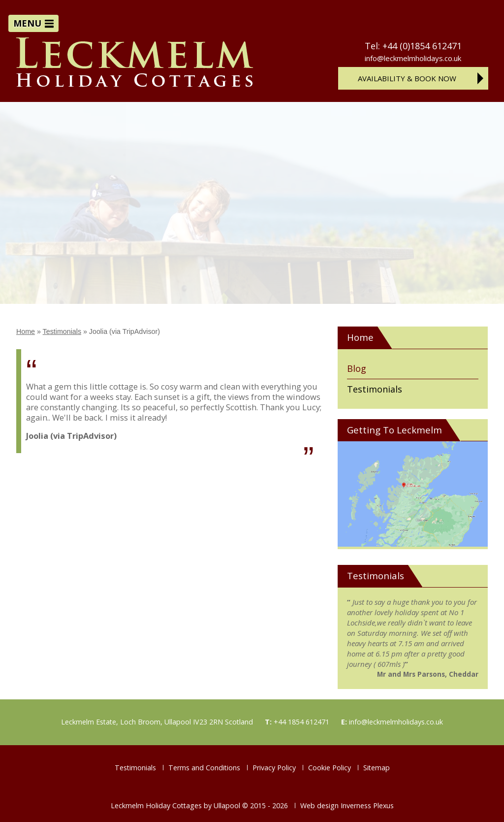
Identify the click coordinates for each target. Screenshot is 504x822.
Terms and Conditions (204, 768)
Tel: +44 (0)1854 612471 (413, 46)
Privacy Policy (274, 768)
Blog (357, 368)
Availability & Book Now (407, 78)
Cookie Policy (330, 768)
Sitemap (377, 768)
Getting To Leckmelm (394, 430)
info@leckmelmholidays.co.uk (413, 59)
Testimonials (62, 331)
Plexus (383, 806)
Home (26, 331)
